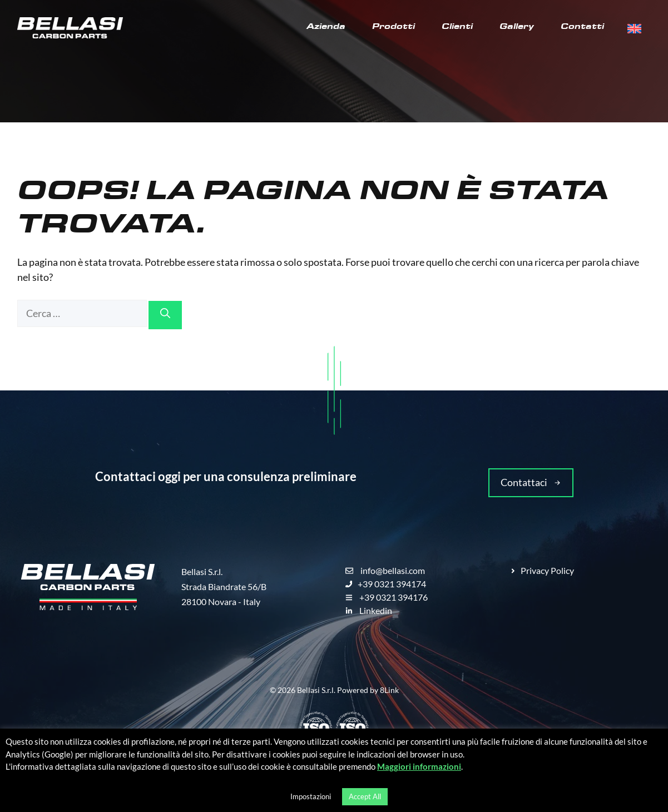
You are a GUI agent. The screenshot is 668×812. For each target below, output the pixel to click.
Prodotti (394, 28)
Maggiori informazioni (419, 766)
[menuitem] (634, 29)
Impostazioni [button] (311, 796)
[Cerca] (165, 315)
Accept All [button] (365, 796)
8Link (389, 690)
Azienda (326, 28)
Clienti (457, 28)
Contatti (582, 28)
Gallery (517, 28)
